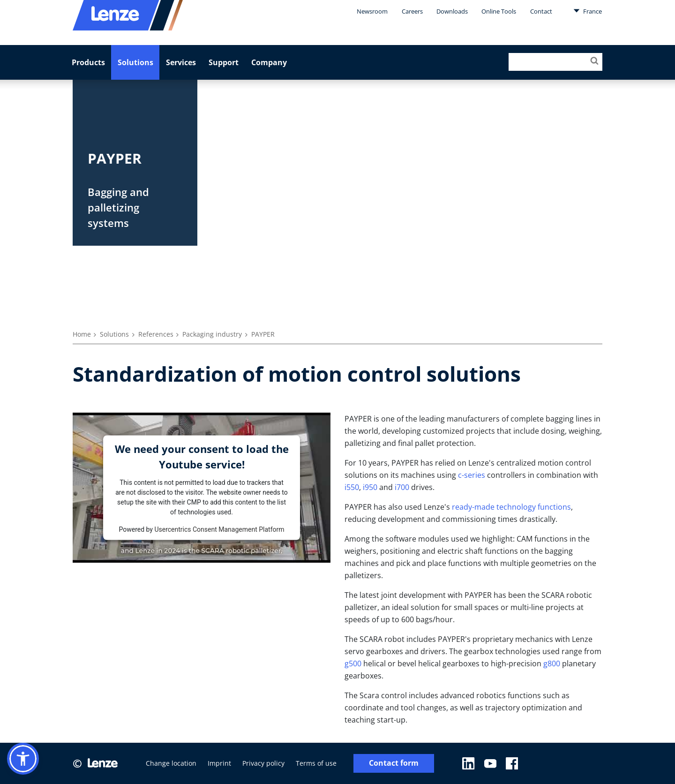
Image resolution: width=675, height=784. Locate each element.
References (156, 334)
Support (224, 62)
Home (82, 334)
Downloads (452, 11)
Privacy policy (263, 763)
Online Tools (499, 11)
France (588, 11)
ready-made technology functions (511, 507)
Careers (412, 11)
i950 (370, 487)
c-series (472, 475)
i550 (352, 487)
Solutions (135, 62)
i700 (402, 487)
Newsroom (372, 11)
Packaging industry (212, 334)
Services (181, 62)
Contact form (394, 763)
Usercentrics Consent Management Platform (219, 529)
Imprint (219, 763)
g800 (552, 663)
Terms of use (316, 763)
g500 (353, 663)
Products (88, 62)
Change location (171, 763)
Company (269, 62)
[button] (23, 759)
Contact (541, 11)
